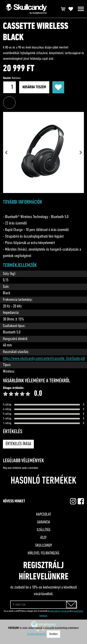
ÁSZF (43, 538)
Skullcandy (44, 546)
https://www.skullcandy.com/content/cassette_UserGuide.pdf (44, 359)
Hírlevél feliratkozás (43, 553)
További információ (36, 634)
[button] (6, 152)
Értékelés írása (18, 444)
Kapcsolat (44, 515)
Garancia (44, 522)
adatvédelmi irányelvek (60, 611)
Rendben (53, 634)
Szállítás (44, 530)
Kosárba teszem (34, 87)
